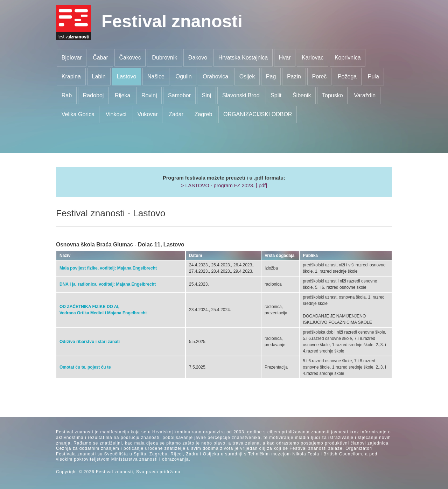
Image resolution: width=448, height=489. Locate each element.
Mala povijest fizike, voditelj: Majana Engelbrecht (108, 268)
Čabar (100, 58)
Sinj (207, 95)
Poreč (320, 76)
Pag (271, 76)
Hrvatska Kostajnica (243, 58)
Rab (67, 95)
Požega (347, 76)
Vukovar (148, 114)
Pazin (294, 76)
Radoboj (93, 95)
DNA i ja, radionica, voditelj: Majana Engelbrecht (108, 284)
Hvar (285, 58)
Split (276, 95)
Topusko (332, 95)
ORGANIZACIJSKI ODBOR (258, 114)
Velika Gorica (78, 114)
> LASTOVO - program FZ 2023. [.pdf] (224, 186)
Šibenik (302, 95)
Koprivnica (348, 58)
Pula (373, 76)
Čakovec (130, 58)
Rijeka (122, 95)
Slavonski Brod (241, 95)
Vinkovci (116, 114)
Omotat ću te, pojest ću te (85, 367)
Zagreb (204, 114)
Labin (99, 76)
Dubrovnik (164, 58)
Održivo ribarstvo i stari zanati (90, 342)
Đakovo (198, 58)
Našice (156, 76)
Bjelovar (72, 58)
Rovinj (149, 95)
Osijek (247, 76)
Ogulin (183, 76)
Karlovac (313, 58)
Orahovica (215, 76)
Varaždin (365, 95)
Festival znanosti (172, 21)
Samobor (179, 95)
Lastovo (126, 76)
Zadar (176, 114)
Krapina (71, 76)
